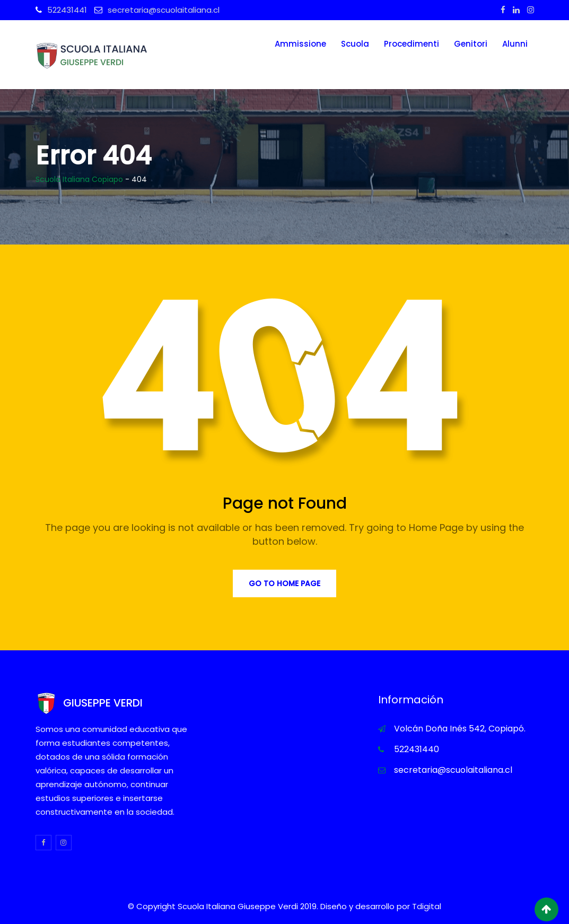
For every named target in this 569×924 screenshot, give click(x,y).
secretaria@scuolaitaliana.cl (164, 10)
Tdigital (427, 906)
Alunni (515, 44)
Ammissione (300, 44)
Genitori (471, 44)
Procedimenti (412, 44)
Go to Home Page (284, 583)
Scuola (355, 44)
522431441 (67, 10)
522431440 (417, 749)
